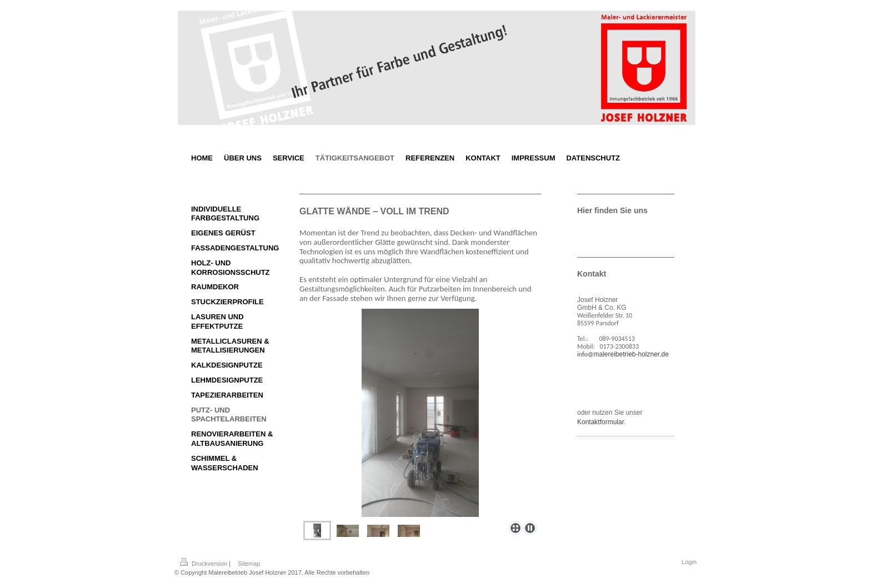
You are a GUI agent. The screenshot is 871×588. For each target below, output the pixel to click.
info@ (585, 354)
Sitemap (249, 564)
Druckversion (204, 564)
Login (689, 562)
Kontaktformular (600, 422)
